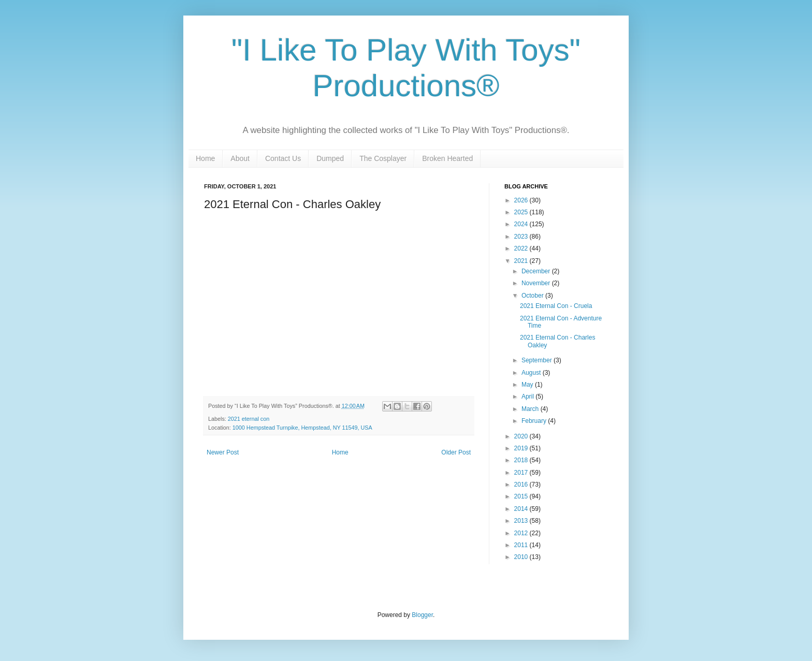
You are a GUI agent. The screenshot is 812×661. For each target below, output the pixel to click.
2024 (522, 224)
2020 (522, 436)
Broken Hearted (447, 158)
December (537, 271)
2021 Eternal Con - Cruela (556, 306)
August (532, 373)
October (533, 296)
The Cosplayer (383, 158)
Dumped (330, 158)
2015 (522, 496)
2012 (522, 533)
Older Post (456, 452)
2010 (522, 557)
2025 (522, 212)
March (531, 409)
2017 (522, 473)
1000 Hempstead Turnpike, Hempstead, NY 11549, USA (302, 428)
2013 (522, 521)
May (528, 385)
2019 (522, 448)
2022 (522, 248)
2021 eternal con (249, 419)
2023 (522, 237)
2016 (522, 484)
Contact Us (283, 158)
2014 (522, 509)
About (240, 158)
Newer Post (223, 452)
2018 (522, 460)
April (528, 396)
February (535, 421)
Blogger (422, 615)
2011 (522, 545)
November (537, 283)
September (538, 360)
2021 (522, 261)
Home (205, 158)
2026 (522, 200)
